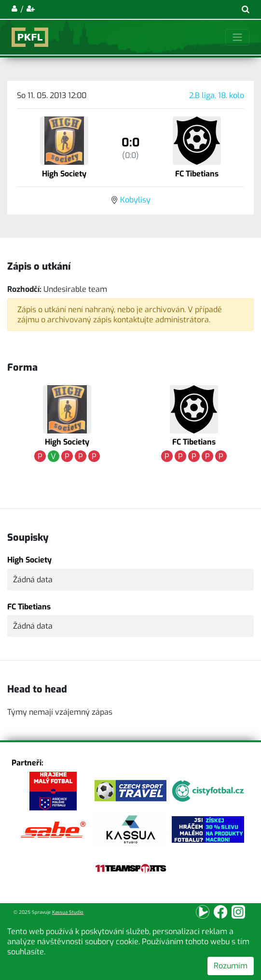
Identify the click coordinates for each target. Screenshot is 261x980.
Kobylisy (135, 200)
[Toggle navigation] (237, 37)
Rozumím (231, 966)
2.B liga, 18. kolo (217, 95)
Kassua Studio (68, 912)
